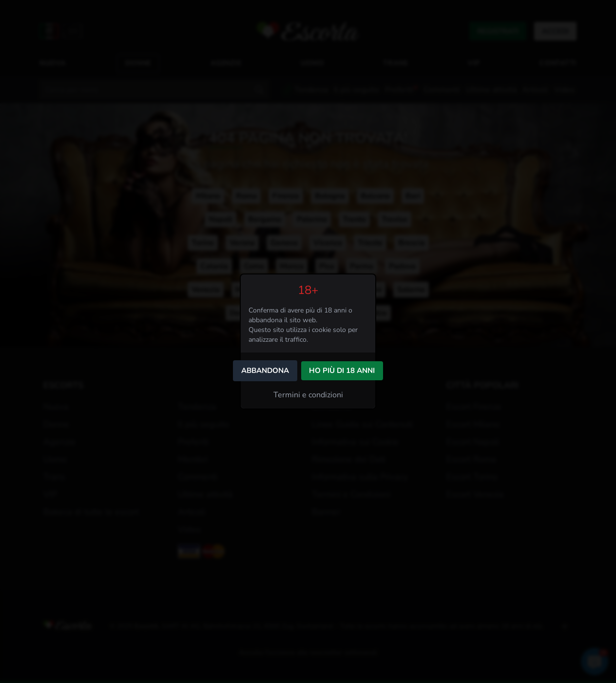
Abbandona (265, 371)
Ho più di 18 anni (342, 371)
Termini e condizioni (308, 395)
